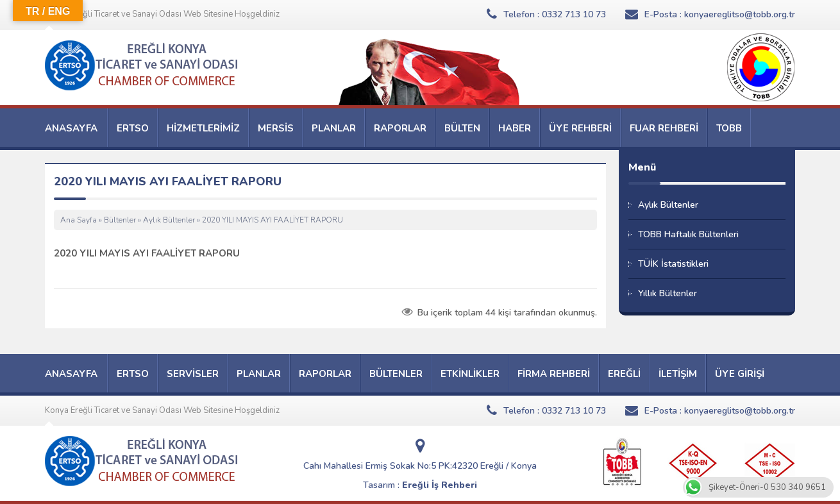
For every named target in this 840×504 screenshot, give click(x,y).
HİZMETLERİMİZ (203, 128)
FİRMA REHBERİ (554, 374)
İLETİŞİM (678, 374)
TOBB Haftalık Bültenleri (688, 234)
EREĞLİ (624, 374)
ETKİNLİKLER (470, 374)
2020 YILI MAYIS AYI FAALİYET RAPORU (147, 253)
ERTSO (133, 128)
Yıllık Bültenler (668, 293)
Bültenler (120, 220)
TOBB (729, 128)
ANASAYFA (71, 128)
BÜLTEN (462, 128)
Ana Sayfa (79, 220)
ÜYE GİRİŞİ (740, 374)
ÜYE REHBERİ (580, 128)
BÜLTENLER (396, 374)
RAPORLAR (400, 128)
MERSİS (276, 128)
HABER (515, 128)
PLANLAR (334, 128)
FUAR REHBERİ (664, 128)
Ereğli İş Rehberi (440, 485)
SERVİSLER (193, 374)
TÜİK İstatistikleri (673, 264)
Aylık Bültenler (169, 220)
